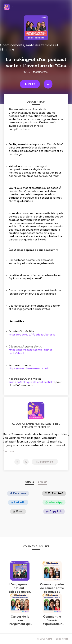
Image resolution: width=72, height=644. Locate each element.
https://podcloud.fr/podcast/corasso (32, 335)
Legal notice (62, 639)
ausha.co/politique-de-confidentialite (32, 382)
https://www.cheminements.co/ (28, 368)
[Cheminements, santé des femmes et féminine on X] (26, 462)
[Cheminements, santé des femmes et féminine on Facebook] (17, 462)
